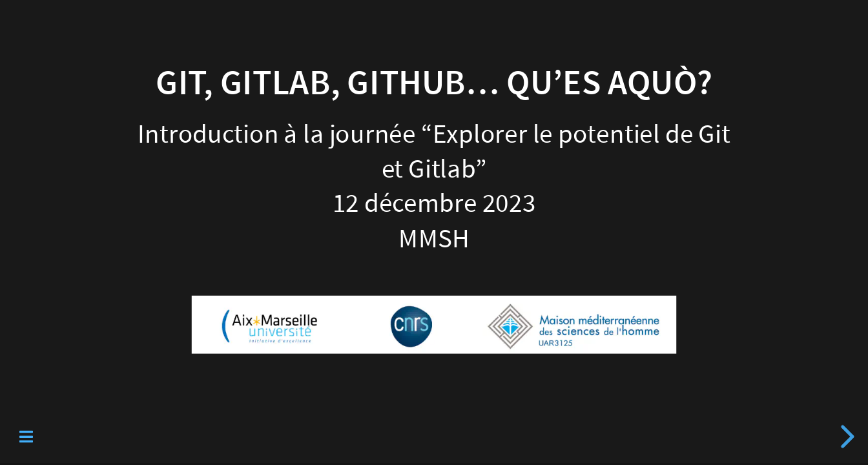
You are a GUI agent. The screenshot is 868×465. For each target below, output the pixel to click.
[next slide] (845, 437)
